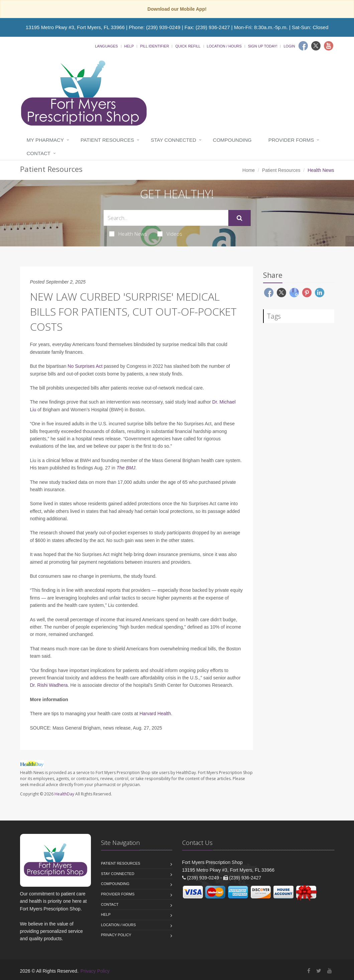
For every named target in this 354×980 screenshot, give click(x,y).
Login (289, 46)
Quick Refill (188, 46)
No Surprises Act (85, 366)
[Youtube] (329, 46)
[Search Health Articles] (166, 218)
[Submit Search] (240, 218)
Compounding (232, 140)
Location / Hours (224, 46)
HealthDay (64, 794)
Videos (170, 234)
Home (249, 170)
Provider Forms (291, 140)
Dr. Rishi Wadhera (49, 685)
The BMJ (126, 468)
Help (129, 46)
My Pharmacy (45, 140)
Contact (39, 153)
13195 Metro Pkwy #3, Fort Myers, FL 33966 (75, 27)
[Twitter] (316, 46)
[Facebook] (303, 46)
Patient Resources (107, 140)
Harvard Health (155, 714)
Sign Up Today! (263, 46)
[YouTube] (330, 971)
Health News (128, 234)
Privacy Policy (116, 935)
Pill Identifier (154, 46)
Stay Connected (173, 140)
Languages (106, 46)
